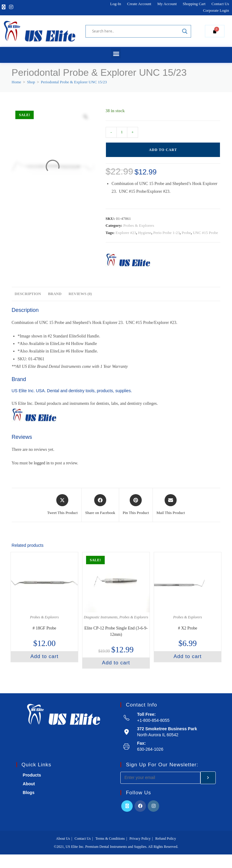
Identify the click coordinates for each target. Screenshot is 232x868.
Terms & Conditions (110, 839)
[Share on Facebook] (100, 505)
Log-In (116, 4)
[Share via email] (171, 505)
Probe (186, 233)
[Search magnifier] (185, 31)
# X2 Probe (188, 628)
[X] (4, 7)
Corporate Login (216, 10)
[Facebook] (140, 806)
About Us (63, 839)
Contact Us (220, 4)
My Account (167, 4)
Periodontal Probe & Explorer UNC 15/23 (74, 82)
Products (32, 775)
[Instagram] (11, 7)
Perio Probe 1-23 (166, 233)
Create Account (139, 4)
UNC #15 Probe (206, 233)
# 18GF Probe (44, 628)
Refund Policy (166, 839)
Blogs (29, 793)
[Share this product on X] (62, 505)
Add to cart (163, 150)
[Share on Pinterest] (136, 505)
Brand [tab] (55, 294)
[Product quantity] (122, 132)
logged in (42, 463)
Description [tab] (28, 294)
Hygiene (145, 233)
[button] (116, 53)
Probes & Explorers (139, 225)
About (29, 784)
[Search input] (136, 31)
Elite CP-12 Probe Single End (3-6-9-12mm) (116, 631)
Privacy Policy (140, 839)
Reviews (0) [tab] (80, 294)
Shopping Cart (194, 4)
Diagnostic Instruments (101, 617)
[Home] (17, 82)
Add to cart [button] (44, 656)
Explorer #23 (126, 233)
